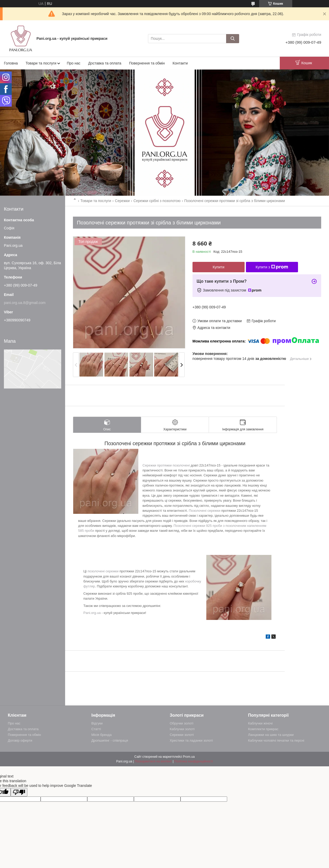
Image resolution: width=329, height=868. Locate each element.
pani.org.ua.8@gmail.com (25, 303)
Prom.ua (189, 757)
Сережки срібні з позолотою (157, 201)
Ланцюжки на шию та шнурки (271, 735)
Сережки (122, 201)
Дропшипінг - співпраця (110, 740)
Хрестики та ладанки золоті (191, 740)
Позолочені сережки (205, 511)
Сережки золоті (182, 735)
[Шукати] (233, 39)
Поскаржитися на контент (153, 761)
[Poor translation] (19, 792)
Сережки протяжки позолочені (166, 465)
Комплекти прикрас (263, 729)
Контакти (180, 63)
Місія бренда (102, 735)
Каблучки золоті (182, 729)
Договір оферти (20, 740)
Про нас (73, 63)
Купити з (272, 267)
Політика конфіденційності (194, 761)
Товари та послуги (41, 63)
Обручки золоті (182, 723)
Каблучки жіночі (260, 723)
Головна (11, 63)
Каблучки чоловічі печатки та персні (276, 740)
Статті (96, 729)
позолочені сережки (103, 571)
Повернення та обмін (147, 63)
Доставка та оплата (105, 63)
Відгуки (97, 723)
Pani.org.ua (92, 613)
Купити (218, 267)
